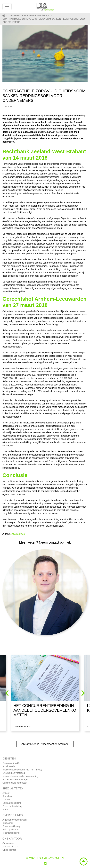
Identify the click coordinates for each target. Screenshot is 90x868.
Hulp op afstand (10, 830)
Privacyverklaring (11, 826)
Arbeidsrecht (9, 766)
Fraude (6, 800)
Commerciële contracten (15, 783)
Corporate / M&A (11, 763)
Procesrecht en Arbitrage (37, 16)
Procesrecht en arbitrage (15, 779)
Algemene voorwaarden (15, 820)
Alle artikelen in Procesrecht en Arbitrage (45, 744)
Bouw (5, 809)
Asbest (6, 793)
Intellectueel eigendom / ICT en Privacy (22, 770)
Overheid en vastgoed (14, 773)
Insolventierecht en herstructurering (20, 776)
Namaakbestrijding (12, 803)
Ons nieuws (15, 16)
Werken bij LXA (10, 847)
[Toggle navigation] (7, 7)
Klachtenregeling (11, 833)
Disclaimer (8, 823)
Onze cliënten (9, 850)
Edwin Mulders (18, 534)
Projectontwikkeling (12, 806)
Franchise (7, 796)
